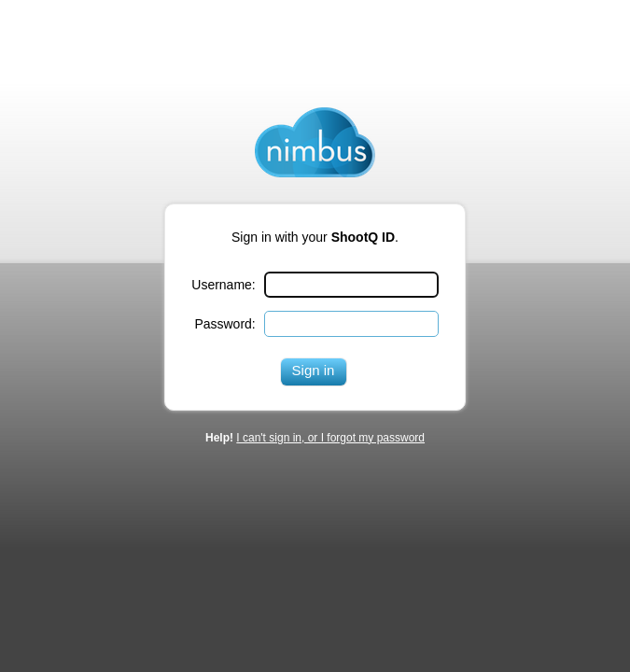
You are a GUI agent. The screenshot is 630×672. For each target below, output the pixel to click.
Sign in (314, 370)
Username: (223, 285)
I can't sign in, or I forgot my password (330, 438)
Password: (224, 324)
